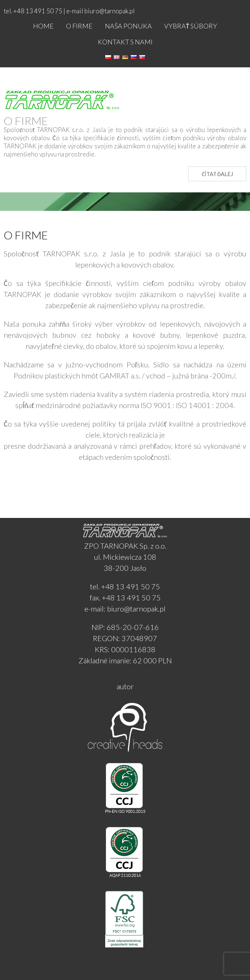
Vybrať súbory (191, 26)
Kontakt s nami (125, 42)
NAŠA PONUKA (128, 26)
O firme (79, 26)
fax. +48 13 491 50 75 (125, 597)
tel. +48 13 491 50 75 (125, 586)
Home (43, 26)
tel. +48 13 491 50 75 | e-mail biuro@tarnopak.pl (69, 11)
